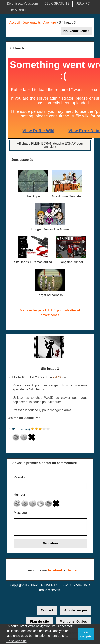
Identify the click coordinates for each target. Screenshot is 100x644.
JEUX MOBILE (16, 10)
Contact (47, 610)
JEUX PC (83, 3)
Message (20, 513)
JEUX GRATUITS (57, 3)
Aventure (50, 22)
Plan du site (39, 622)
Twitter (73, 570)
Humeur (19, 494)
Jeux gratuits (32, 22)
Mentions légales (73, 622)
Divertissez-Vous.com (22, 3)
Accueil (15, 22)
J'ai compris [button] (86, 634)
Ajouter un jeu (76, 610)
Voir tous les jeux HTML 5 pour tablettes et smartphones (50, 313)
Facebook (55, 570)
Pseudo (19, 477)
